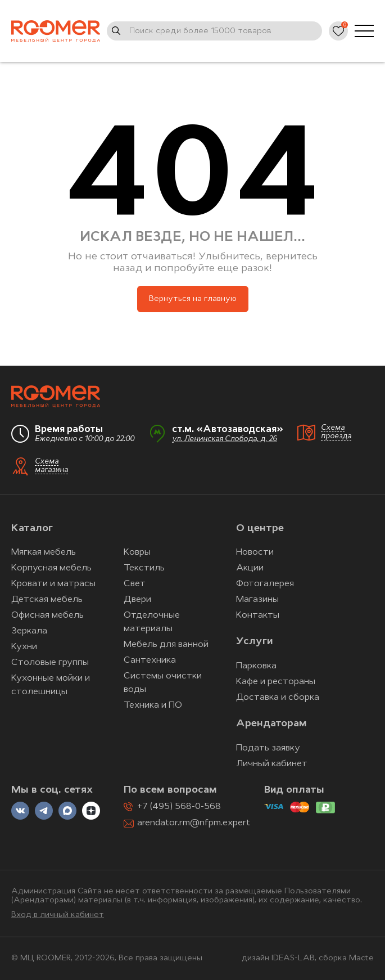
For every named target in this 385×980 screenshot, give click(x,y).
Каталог (32, 529)
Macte (361, 958)
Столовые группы (50, 663)
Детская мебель (47, 600)
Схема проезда (336, 432)
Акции (250, 568)
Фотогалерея (265, 584)
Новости (255, 552)
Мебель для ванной (166, 645)
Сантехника (150, 660)
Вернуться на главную (193, 299)
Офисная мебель (47, 615)
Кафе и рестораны (276, 682)
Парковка (256, 666)
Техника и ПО (153, 705)
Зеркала (29, 631)
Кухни (24, 647)
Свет (135, 584)
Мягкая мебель (44, 552)
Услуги (254, 642)
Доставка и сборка (278, 698)
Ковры (137, 552)
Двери (137, 600)
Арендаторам (271, 724)
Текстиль (144, 568)
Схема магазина (51, 466)
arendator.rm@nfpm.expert (194, 823)
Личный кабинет (272, 764)
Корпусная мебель (51, 568)
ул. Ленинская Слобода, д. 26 (225, 439)
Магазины (257, 600)
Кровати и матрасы (53, 584)
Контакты (258, 615)
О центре (260, 529)
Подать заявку (268, 748)
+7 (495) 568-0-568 (179, 807)
